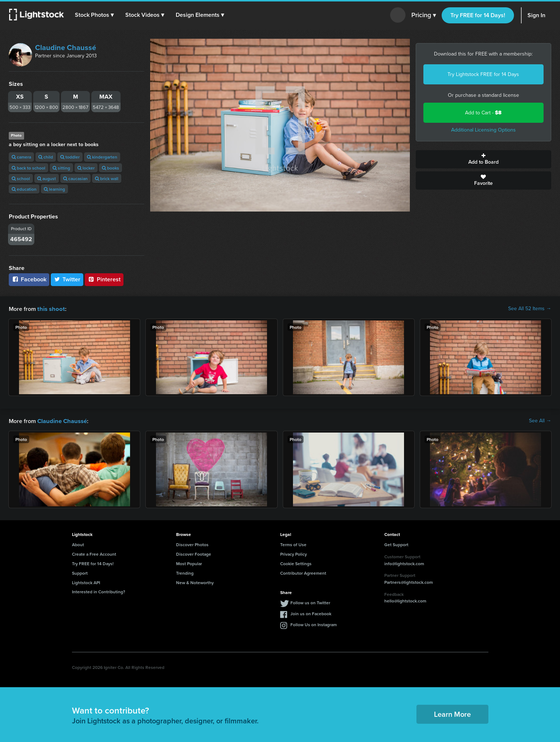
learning (54, 189)
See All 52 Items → (530, 309)
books (111, 168)
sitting (61, 168)
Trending (185, 572)
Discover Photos (192, 544)
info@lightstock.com (404, 563)
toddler (70, 157)
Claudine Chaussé (66, 47)
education (24, 189)
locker (86, 168)
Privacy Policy (294, 553)
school (21, 178)
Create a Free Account (94, 553)
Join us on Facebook (311, 613)
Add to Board (483, 159)
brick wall (107, 178)
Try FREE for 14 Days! (478, 15)
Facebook (29, 279)
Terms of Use (293, 544)
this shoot (50, 309)
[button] (95, 15)
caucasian (75, 178)
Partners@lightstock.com (409, 581)
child (46, 157)
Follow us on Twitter (310, 602)
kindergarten (102, 157)
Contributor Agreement (303, 572)
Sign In (536, 15)
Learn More (452, 713)
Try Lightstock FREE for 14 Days (483, 74)
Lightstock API (86, 582)
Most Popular (189, 563)
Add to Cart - (483, 113)
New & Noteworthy (195, 582)
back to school (28, 168)
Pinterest (104, 279)
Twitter (67, 279)
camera (21, 157)
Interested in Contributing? (99, 591)
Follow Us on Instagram (314, 624)
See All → (540, 421)
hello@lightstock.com (405, 600)
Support (80, 572)
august (47, 178)
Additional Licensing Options (483, 130)
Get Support (396, 544)
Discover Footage (194, 553)
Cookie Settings (296, 563)
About (78, 544)
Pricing (424, 15)
